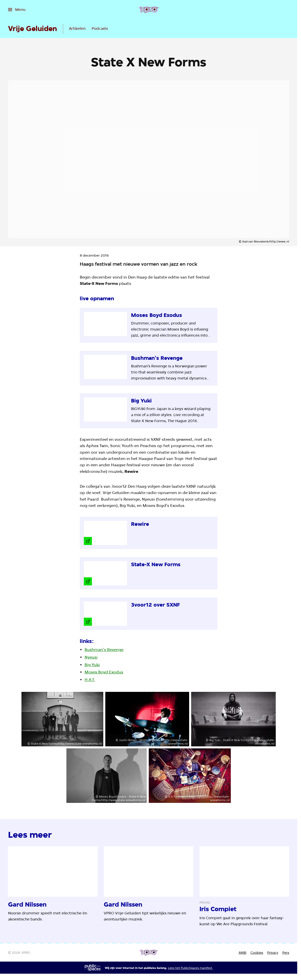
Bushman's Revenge (104, 650)
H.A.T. (90, 680)
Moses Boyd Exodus (104, 672)
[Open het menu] (17, 10)
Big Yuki (92, 665)
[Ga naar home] (149, 10)
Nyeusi (91, 657)
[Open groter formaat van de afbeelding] (62, 719)
